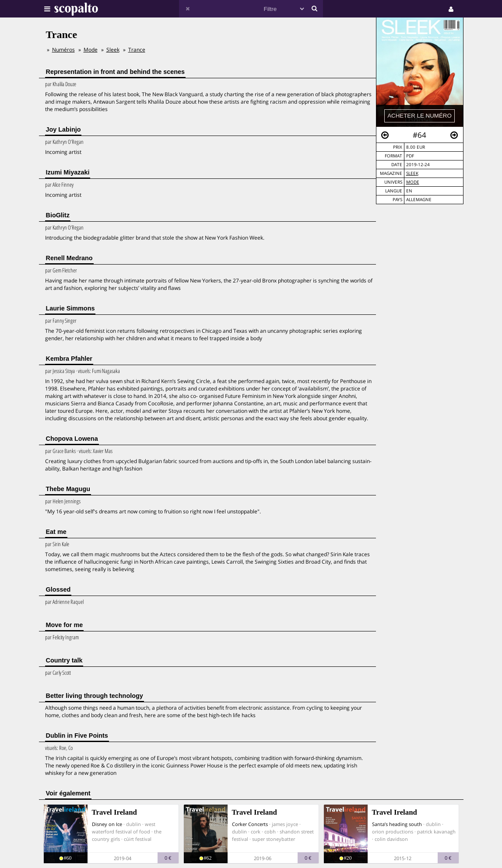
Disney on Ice (107, 824)
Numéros (63, 50)
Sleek (412, 173)
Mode (413, 182)
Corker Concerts (250, 824)
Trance (137, 50)
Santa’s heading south (397, 824)
